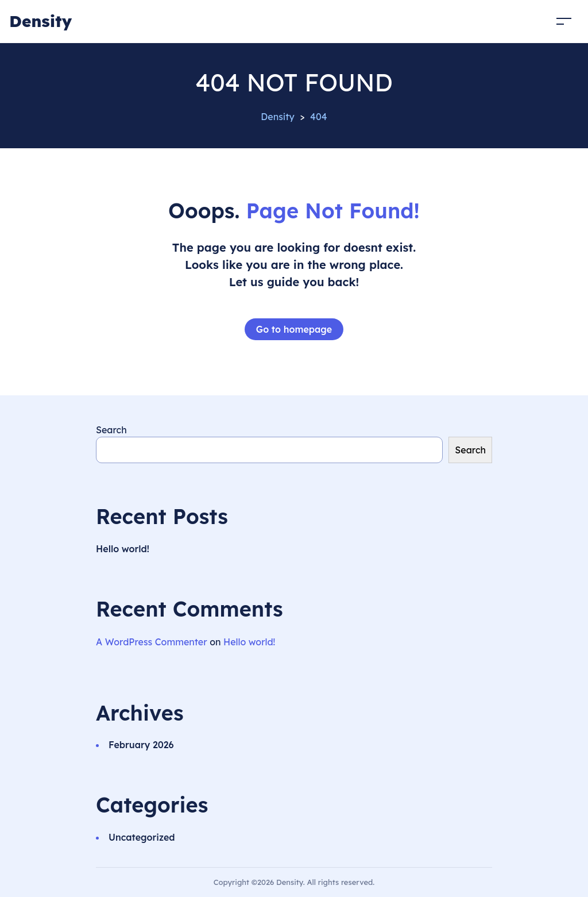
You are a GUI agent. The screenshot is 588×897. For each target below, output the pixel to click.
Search (111, 430)
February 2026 (141, 745)
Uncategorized (142, 837)
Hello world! (123, 549)
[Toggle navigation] (564, 21)
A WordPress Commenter (152, 642)
